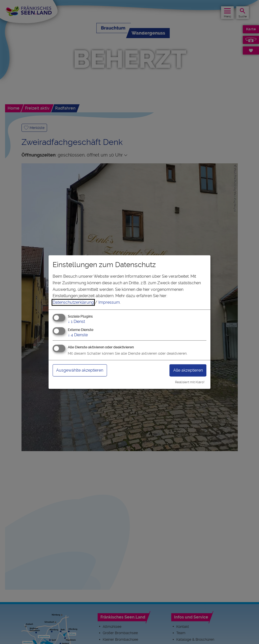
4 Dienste (78, 335)
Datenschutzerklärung (73, 302)
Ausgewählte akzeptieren (80, 370)
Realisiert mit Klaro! (190, 382)
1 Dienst (76, 322)
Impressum (109, 302)
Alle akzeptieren (188, 370)
